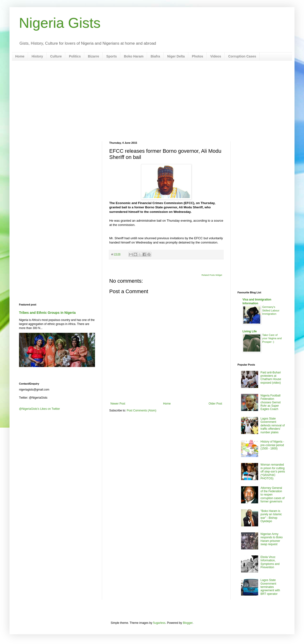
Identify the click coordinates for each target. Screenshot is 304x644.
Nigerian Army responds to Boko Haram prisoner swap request (272, 539)
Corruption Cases (242, 56)
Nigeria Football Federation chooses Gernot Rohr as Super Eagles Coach (271, 402)
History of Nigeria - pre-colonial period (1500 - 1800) (272, 445)
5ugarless (159, 623)
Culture (56, 56)
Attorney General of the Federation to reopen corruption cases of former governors (273, 495)
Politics (75, 56)
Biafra (155, 56)
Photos (197, 56)
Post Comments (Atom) (141, 410)
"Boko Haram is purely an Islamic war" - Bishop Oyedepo (271, 516)
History (37, 56)
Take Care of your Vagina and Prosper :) (272, 339)
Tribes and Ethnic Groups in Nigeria (47, 313)
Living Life (250, 331)
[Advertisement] (152, 101)
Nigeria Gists (60, 23)
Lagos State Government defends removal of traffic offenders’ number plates (273, 425)
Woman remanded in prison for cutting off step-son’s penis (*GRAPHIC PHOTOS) (273, 472)
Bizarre (93, 56)
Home (20, 56)
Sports (111, 56)
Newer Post (118, 404)
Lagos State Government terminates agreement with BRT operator (270, 587)
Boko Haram (134, 56)
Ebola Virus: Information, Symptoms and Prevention (270, 562)
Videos (216, 56)
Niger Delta (176, 56)
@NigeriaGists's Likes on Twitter (39, 409)
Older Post (215, 404)
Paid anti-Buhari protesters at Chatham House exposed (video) (271, 378)
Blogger (188, 623)
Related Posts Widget (212, 275)
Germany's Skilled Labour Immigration (271, 310)
